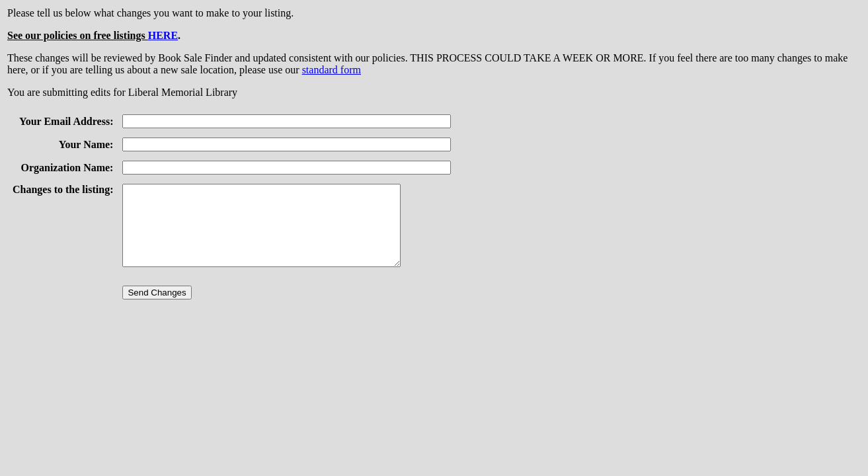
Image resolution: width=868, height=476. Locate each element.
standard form (332, 70)
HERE (163, 35)
